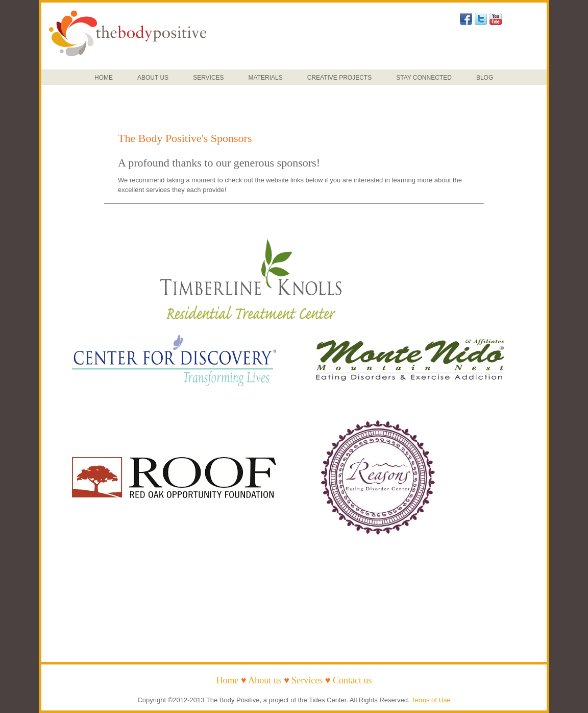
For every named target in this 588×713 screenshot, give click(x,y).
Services (307, 680)
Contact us (352, 680)
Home (227, 680)
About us (265, 680)
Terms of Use (431, 700)
